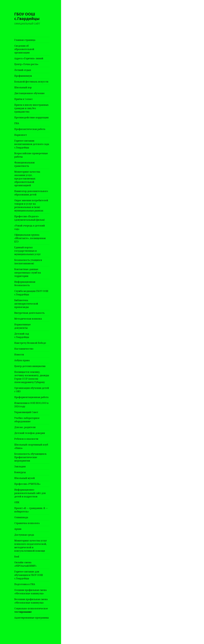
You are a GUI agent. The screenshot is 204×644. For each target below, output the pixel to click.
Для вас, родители (25, 427)
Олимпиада (21, 517)
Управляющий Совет (26, 412)
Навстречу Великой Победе (30, 343)
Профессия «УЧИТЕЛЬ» (27, 484)
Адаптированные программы (32, 618)
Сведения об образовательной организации (24, 49)
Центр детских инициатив (30, 366)
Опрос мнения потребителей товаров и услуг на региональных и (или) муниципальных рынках (31, 205)
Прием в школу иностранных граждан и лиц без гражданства (31, 108)
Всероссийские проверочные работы (31, 155)
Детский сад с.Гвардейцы (22, 335)
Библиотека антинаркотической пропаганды (26, 304)
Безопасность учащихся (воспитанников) (28, 262)
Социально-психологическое (31, 610)
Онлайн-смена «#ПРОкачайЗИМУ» (25, 564)
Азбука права (22, 360)
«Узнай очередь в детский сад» (30, 227)
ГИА (17, 123)
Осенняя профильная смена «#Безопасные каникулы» (30, 592)
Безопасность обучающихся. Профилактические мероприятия (31, 457)
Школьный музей (25, 478)
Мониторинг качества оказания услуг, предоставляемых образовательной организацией (27, 179)
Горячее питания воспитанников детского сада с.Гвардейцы (32, 144)
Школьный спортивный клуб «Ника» (31, 446)
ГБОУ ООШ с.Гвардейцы (27, 16)
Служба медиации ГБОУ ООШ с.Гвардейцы (31, 293)
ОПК (17, 502)
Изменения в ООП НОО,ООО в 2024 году (31, 405)
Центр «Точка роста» (26, 64)
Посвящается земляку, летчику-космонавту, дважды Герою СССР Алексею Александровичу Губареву (32, 377)
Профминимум (23, 76)
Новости (19, 355)
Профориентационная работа (31, 397)
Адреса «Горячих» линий (29, 58)
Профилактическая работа (30, 129)
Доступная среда (24, 535)
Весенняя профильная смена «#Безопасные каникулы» (31, 601)
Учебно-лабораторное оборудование (27, 420)
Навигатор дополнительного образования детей (31, 193)
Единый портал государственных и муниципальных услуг (27, 251)
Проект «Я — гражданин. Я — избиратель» (31, 510)
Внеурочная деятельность (29, 313)
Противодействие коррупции (31, 117)
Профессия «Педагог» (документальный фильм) (29, 218)
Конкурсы (20, 472)
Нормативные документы (23, 326)
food (17, 557)
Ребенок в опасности (26, 439)
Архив (18, 529)
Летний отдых (23, 70)
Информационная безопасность (25, 284)
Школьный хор (23, 87)
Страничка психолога (27, 523)
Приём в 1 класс (24, 99)
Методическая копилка (28, 319)
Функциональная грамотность (24, 164)
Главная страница (25, 40)
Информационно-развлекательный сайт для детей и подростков (30, 493)
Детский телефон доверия (30, 433)
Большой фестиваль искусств (31, 82)
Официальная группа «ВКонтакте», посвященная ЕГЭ (30, 238)
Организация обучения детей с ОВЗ (32, 390)
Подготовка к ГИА (25, 584)
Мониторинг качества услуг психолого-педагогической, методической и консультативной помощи (31, 546)
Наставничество (24, 349)
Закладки (20, 466)
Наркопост (21, 135)
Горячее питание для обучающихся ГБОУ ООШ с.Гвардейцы (29, 575)
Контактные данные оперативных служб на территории (28, 273)
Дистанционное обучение (29, 93)
